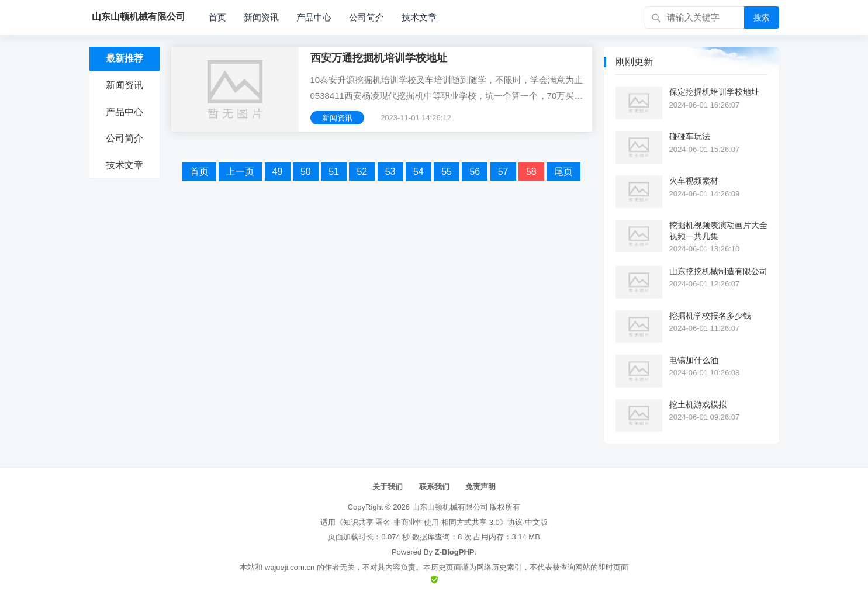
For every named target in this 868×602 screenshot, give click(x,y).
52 (362, 172)
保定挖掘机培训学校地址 (714, 92)
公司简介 (366, 17)
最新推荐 (125, 58)
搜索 (762, 18)
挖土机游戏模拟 (698, 404)
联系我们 (434, 487)
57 (503, 172)
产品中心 (314, 17)
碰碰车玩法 (690, 136)
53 (390, 172)
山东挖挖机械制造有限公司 (718, 271)
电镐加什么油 (694, 360)
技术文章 (419, 17)
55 (447, 172)
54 (419, 172)
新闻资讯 (261, 17)
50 (306, 172)
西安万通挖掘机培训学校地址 (379, 58)
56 (475, 172)
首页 (217, 17)
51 (334, 172)
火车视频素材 (694, 181)
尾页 (563, 172)
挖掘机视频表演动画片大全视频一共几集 (718, 230)
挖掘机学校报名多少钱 (710, 316)
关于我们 (388, 487)
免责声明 (480, 487)
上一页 (240, 172)
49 (278, 172)
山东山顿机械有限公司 (450, 507)
